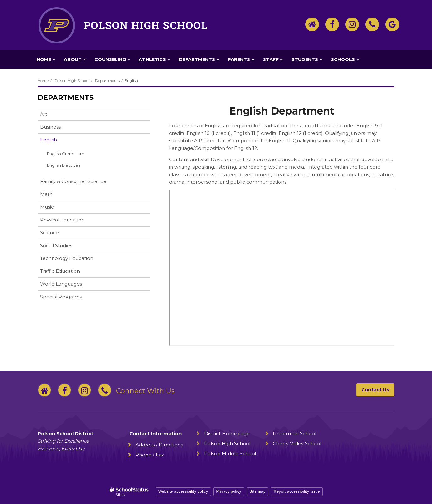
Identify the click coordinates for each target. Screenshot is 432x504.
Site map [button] (257, 491)
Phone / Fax (150, 455)
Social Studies (56, 245)
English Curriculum (66, 154)
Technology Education (67, 258)
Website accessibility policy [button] (183, 491)
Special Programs (61, 297)
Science (49, 233)
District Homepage (227, 433)
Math (46, 194)
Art (44, 114)
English (49, 140)
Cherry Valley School (297, 443)
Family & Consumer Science (73, 181)
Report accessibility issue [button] (297, 491)
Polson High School (72, 81)
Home (43, 81)
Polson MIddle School (230, 453)
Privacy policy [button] (229, 491)
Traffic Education (60, 271)
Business (50, 127)
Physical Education (62, 220)
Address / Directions (159, 445)
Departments (107, 81)
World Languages (61, 284)
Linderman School (294, 433)
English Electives (64, 165)
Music (47, 207)
